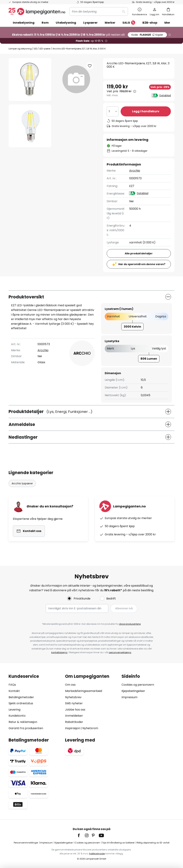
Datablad (165, 95)
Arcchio (135, 171)
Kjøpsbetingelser (133, 691)
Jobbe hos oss (75, 710)
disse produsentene (130, 624)
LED (35, 49)
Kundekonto (17, 716)
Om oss (70, 685)
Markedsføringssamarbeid (84, 691)
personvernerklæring (120, 652)
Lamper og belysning (20, 49)
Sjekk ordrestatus (21, 703)
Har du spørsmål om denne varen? (142, 264)
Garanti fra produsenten (26, 728)
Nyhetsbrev (73, 697)
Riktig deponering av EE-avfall (153, 843)
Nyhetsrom (90, 728)
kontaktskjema (59, 652)
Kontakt (14, 691)
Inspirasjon (73, 728)
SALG (129, 23)
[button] (30, 126)
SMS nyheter (74, 703)
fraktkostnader (97, 854)
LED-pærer (45, 49)
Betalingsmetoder (21, 697)
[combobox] (99, 11)
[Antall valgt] (113, 111)
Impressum (129, 697)
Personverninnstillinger (26, 843)
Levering (14, 710)
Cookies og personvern (138, 685)
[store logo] (37, 11)
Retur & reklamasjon (23, 722)
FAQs (12, 685)
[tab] (35, 702)
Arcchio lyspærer (22, 483)
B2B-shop (150, 23)
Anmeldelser (74, 716)
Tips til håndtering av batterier (118, 843)
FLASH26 (147, 35)
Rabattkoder (74, 722)
